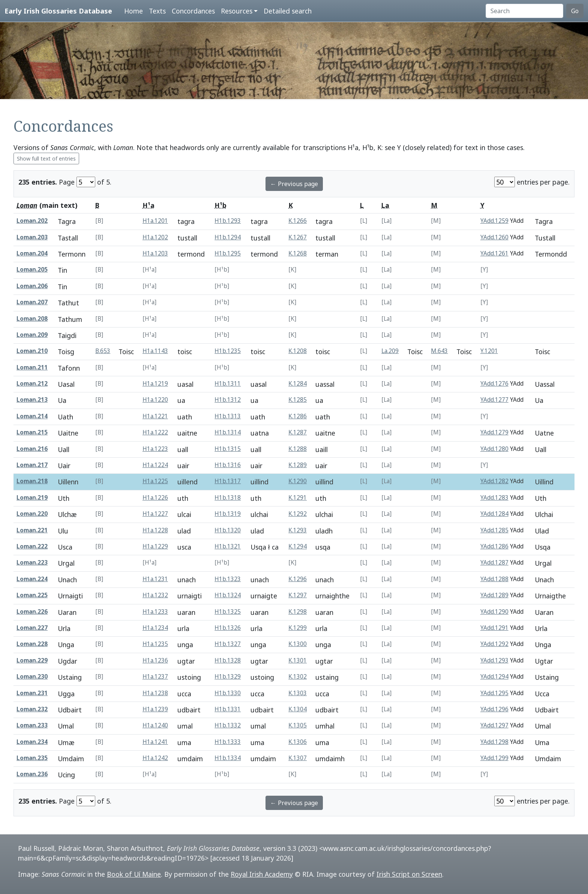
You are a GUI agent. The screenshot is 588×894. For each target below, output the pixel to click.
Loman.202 (32, 221)
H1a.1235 (155, 644)
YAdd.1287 (494, 563)
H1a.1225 (155, 481)
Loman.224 (32, 579)
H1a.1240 (155, 725)
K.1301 (298, 660)
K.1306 (298, 742)
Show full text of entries (46, 159)
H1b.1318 (228, 498)
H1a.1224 (155, 465)
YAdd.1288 (494, 579)
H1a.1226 (155, 498)
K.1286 (298, 416)
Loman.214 (32, 416)
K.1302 (298, 677)
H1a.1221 (155, 416)
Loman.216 (32, 449)
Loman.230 (32, 677)
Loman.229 (32, 660)
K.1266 (298, 221)
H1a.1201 (155, 221)
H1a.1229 (155, 546)
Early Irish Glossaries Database (58, 11)
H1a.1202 (155, 237)
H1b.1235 (228, 351)
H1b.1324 (228, 595)
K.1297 (298, 595)
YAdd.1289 (494, 595)
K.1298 (298, 612)
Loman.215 (32, 432)
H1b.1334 (228, 758)
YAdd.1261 (494, 253)
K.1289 (298, 465)
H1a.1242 (155, 758)
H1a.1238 (155, 693)
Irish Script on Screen (409, 874)
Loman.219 (32, 498)
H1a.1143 (155, 351)
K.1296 (298, 579)
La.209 (390, 351)
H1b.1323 (228, 579)
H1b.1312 (228, 400)
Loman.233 (32, 725)
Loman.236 (32, 774)
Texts (157, 11)
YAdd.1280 (494, 449)
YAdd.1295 (494, 693)
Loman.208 (32, 319)
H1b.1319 (228, 514)
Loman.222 (32, 546)
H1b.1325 (228, 612)
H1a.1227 (155, 514)
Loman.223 (32, 563)
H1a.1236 (155, 660)
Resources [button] (237, 11)
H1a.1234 (155, 628)
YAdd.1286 (494, 546)
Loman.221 (32, 530)
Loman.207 (32, 302)
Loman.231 (32, 693)
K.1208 (298, 351)
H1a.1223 (155, 449)
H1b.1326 (228, 628)
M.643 (439, 351)
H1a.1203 (155, 253)
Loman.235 (32, 758)
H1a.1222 (155, 432)
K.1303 (298, 693)
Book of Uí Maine (134, 874)
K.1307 (298, 758)
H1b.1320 (228, 530)
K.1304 (298, 709)
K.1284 (298, 384)
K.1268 (298, 253)
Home (133, 11)
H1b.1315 (228, 449)
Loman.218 (32, 481)
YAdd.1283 (494, 498)
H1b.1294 (228, 237)
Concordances (193, 11)
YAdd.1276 (494, 384)
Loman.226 (32, 612)
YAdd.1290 (494, 612)
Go (575, 11)
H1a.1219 (155, 384)
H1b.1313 (228, 416)
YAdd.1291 (494, 628)
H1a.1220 (155, 400)
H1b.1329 (228, 677)
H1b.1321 (228, 546)
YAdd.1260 (494, 237)
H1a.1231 (155, 579)
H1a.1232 (155, 595)
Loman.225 (32, 595)
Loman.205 (32, 270)
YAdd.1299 (494, 758)
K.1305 (298, 725)
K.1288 (298, 449)
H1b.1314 (228, 432)
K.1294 (298, 546)
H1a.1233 (155, 612)
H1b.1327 (228, 644)
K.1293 (298, 530)
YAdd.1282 (494, 481)
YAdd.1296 (494, 709)
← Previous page (294, 184)
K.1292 (298, 514)
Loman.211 (32, 367)
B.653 (103, 351)
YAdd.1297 (494, 725)
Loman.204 (32, 253)
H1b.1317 (228, 481)
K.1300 (298, 644)
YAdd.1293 (494, 660)
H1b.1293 (228, 221)
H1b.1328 (228, 660)
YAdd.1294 (494, 677)
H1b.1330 (228, 693)
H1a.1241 (155, 742)
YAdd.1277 (494, 400)
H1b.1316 (228, 465)
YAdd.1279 (494, 432)
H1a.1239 (155, 709)
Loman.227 (32, 628)
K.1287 (298, 432)
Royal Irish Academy (262, 874)
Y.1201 (489, 351)
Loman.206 (32, 286)
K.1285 (298, 400)
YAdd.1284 (494, 514)
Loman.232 (32, 709)
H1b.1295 (228, 253)
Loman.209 (32, 335)
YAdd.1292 (494, 644)
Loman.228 (32, 644)
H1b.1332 (228, 725)
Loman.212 (32, 384)
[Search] (524, 11)
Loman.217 (32, 465)
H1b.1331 (228, 709)
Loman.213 (32, 400)
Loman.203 (32, 237)
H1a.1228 (155, 530)
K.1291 (298, 498)
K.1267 (298, 237)
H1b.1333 (228, 742)
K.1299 (298, 628)
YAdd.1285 (494, 530)
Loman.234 (32, 742)
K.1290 (298, 481)
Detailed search (288, 11)
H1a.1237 (155, 677)
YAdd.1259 (494, 221)
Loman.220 (32, 514)
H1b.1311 (228, 384)
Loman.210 (32, 351)
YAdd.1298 (494, 742)
